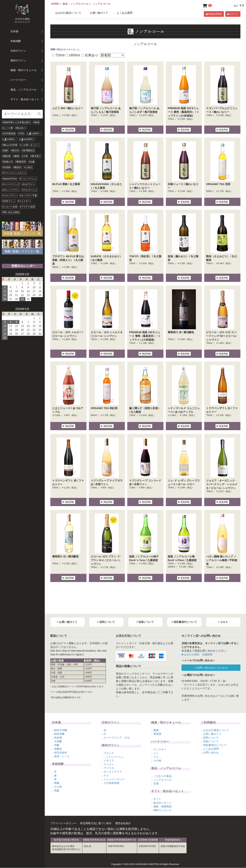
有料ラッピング (163, 810)
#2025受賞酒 (9, 134)
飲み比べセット (163, 803)
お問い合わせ (211, 753)
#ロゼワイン (29, 184)
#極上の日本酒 (10, 145)
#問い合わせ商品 (11, 212)
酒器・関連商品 (163, 806)
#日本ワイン (9, 201)
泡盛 (57, 790)
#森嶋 (16, 156)
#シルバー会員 (10, 207)
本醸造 (58, 749)
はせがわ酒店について (68, 13)
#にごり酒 (8, 128)
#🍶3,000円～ (34, 134)
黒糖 (57, 783)
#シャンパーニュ (28, 179)
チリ (106, 775)
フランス (109, 753)
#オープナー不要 (29, 196)
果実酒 (157, 734)
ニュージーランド (114, 779)
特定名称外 (61, 753)
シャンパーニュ (115, 757)
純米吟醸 (59, 734)
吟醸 (57, 745)
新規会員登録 (214, 14)
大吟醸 (58, 741)
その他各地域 (111, 783)
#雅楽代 (17, 167)
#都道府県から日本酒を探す (16, 122)
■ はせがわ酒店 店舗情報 (197, 654)
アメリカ (109, 768)
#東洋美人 (36, 156)
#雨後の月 (8, 162)
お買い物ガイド (99, 13)
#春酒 (36, 122)
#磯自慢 (6, 156)
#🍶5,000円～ (10, 139)
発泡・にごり (62, 756)
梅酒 (156, 730)
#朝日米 (15, 151)
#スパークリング (11, 184)
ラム (156, 757)
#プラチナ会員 (27, 207)
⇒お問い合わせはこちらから (211, 668)
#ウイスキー (24, 201)
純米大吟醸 (61, 730)
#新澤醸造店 (28, 151)
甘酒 (156, 783)
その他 (58, 787)
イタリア (109, 761)
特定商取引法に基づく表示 (96, 823)
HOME (55, 4)
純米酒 (58, 738)
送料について (211, 738)
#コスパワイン (10, 196)
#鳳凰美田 (21, 162)
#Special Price (10, 179)
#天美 (25, 156)
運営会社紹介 (123, 823)
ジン (156, 753)
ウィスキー (160, 749)
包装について (211, 741)
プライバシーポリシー (63, 823)
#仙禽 (32, 162)
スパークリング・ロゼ (117, 738)
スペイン (109, 764)
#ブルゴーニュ (30, 190)
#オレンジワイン (11, 190)
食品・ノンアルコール (76, 4)
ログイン (233, 14)
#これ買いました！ (30, 145)
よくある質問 (124, 13)
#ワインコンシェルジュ (14, 173)
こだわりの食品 (163, 776)
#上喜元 (28, 167)
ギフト (157, 799)
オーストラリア (113, 772)
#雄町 (5, 151)
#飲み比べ (21, 128)
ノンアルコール (102, 4)
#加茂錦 (6, 167)
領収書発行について (215, 745)
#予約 (21, 134)
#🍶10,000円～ (27, 139)
